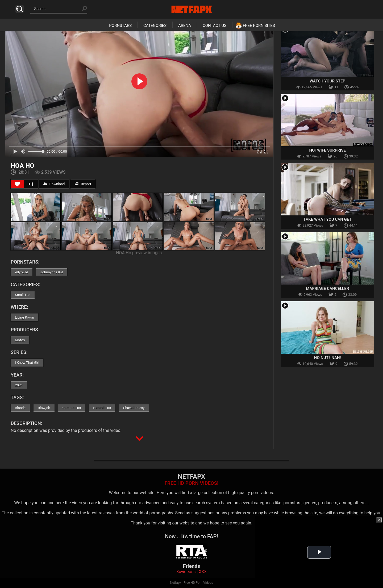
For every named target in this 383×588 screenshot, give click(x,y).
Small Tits (22, 295)
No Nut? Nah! (328, 358)
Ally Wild (21, 272)
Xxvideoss (186, 572)
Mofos (20, 340)
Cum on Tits (72, 408)
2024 (19, 385)
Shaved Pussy (134, 408)
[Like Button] (17, 184)
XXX (203, 572)
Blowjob (44, 408)
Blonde (20, 408)
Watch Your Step (327, 81)
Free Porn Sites (259, 26)
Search (20, 9)
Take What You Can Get (328, 219)
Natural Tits (102, 408)
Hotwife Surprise (327, 150)
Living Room (24, 317)
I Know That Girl (27, 363)
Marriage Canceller (327, 289)
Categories (155, 26)
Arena (185, 26)
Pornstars (120, 26)
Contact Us (215, 26)
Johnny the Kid (52, 272)
